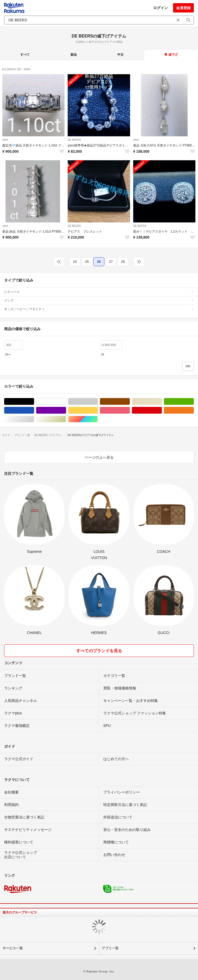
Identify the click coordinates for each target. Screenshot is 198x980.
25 (87, 262)
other (5, 140)
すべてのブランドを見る (99, 651)
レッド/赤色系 (162, 410)
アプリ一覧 (110, 948)
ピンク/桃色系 (130, 410)
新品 (74, 55)
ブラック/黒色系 (34, 402)
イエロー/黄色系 (98, 410)
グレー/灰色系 (98, 402)
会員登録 (183, 8)
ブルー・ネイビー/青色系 (34, 410)
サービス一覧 (13, 948)
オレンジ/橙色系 (194, 410)
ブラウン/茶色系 (130, 402)
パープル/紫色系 (66, 410)
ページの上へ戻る (99, 457)
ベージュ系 (162, 402)
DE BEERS (74, 140)
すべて (25, 55)
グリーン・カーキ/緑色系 (194, 402)
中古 (120, 55)
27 (111, 262)
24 (75, 262)
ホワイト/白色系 (66, 402)
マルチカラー (98, 419)
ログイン (161, 8)
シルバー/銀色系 (34, 419)
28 (123, 262)
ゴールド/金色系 (66, 419)
